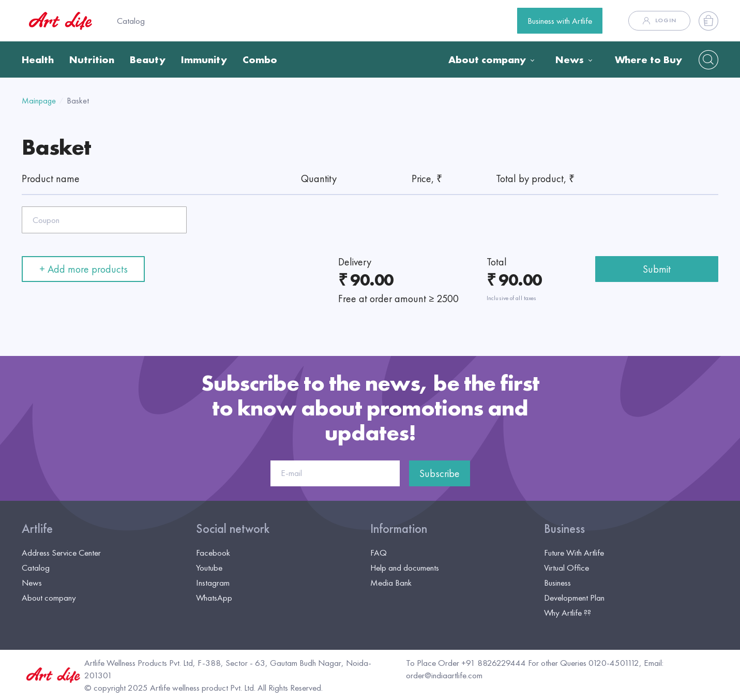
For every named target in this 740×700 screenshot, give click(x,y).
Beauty (148, 59)
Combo (260, 59)
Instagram (213, 583)
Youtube (209, 568)
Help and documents (405, 568)
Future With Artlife (574, 553)
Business (564, 529)
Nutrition (92, 59)
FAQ (379, 553)
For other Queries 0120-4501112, (585, 663)
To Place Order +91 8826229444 (466, 663)
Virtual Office (567, 568)
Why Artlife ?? (568, 613)
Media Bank (391, 583)
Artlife (37, 529)
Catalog (131, 21)
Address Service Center (61, 553)
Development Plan (574, 598)
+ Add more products (84, 269)
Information (399, 529)
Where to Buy (648, 59)
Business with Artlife (560, 21)
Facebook (213, 553)
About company (487, 59)
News (570, 59)
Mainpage (39, 101)
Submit (657, 269)
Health (38, 59)
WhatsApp (214, 598)
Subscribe (440, 473)
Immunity (204, 59)
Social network (233, 529)
